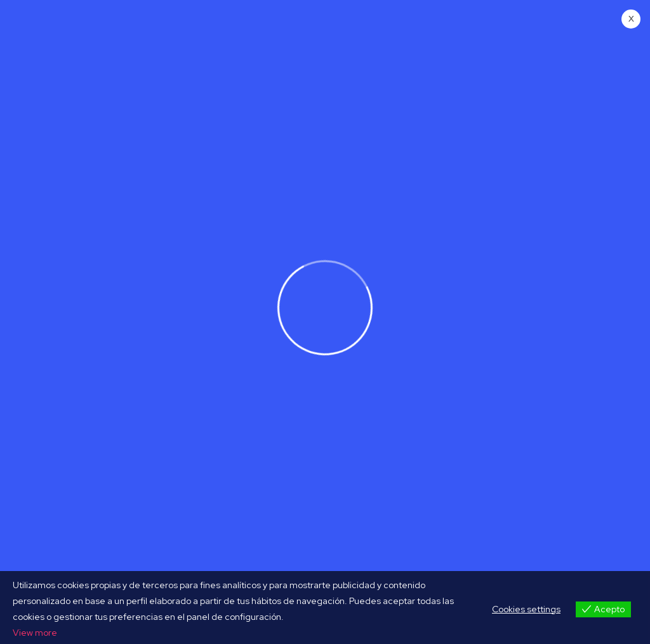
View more (35, 633)
